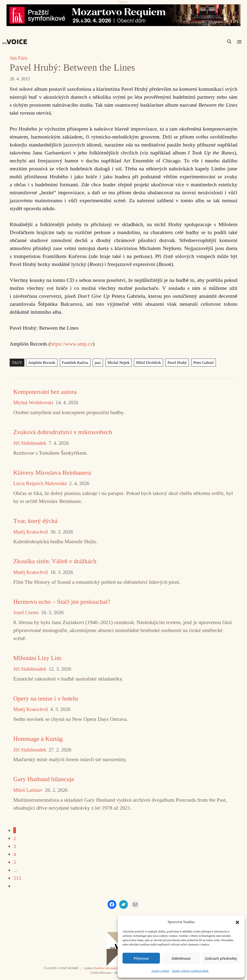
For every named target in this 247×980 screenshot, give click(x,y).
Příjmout (141, 958)
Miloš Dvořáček (148, 363)
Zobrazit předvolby (221, 958)
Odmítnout (181, 958)
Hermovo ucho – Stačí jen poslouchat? (62, 602)
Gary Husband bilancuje (44, 779)
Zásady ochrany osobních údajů (190, 971)
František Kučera (75, 363)
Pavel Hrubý (177, 363)
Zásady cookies (160, 971)
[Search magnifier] (229, 42)
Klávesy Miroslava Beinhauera (52, 473)
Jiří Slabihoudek (30, 443)
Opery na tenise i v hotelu (46, 699)
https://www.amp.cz (72, 344)
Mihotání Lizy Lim (37, 658)
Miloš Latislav (28, 790)
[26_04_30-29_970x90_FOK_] (123, 15)
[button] (237, 922)
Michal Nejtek (119, 363)
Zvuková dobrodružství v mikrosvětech (63, 432)
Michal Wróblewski (33, 403)
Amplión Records (42, 363)
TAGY (17, 363)
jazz (98, 363)
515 (17, 878)
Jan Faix (19, 58)
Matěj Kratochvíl (31, 532)
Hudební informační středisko (112, 968)
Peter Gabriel (204, 363)
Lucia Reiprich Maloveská (40, 483)
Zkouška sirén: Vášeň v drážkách (55, 561)
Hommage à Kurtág (38, 739)
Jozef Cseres (26, 613)
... (15, 870)
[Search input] (206, 42)
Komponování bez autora (45, 392)
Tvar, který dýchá (35, 521)
